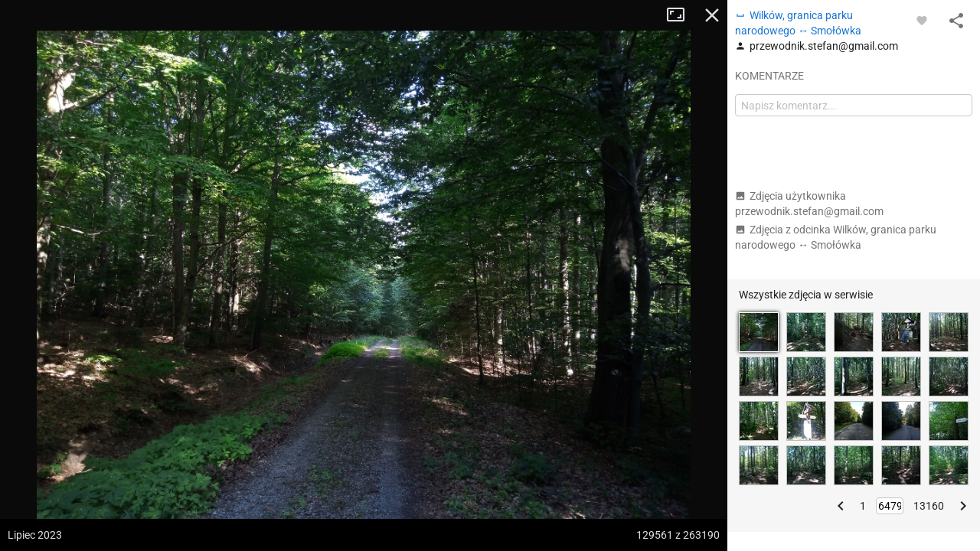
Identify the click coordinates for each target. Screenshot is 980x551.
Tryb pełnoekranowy (681, 15)
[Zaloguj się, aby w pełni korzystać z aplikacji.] (922, 20)
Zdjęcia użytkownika (809, 204)
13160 (929, 506)
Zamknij (712, 15)
